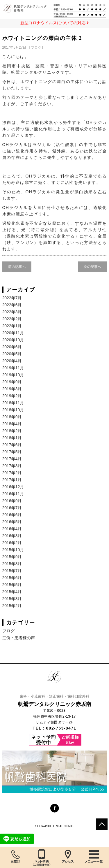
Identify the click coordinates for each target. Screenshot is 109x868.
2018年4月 (12, 424)
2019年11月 (13, 368)
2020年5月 (12, 354)
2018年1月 (12, 438)
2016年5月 (12, 522)
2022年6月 (12, 305)
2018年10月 (13, 410)
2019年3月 (12, 389)
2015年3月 (12, 599)
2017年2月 (12, 473)
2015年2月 (12, 606)
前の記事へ (17, 267)
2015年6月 (12, 578)
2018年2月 (12, 431)
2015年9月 (12, 557)
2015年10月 (13, 550)
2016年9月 (12, 501)
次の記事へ (92, 267)
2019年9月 (12, 382)
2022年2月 (12, 319)
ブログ (36, 48)
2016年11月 (13, 494)
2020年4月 (12, 361)
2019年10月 (13, 375)
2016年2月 (12, 543)
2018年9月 (12, 417)
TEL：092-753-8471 (54, 728)
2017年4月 (12, 459)
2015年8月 (12, 564)
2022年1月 (12, 326)
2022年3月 (12, 312)
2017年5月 (12, 452)
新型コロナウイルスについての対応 (54, 23)
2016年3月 (12, 536)
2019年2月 (12, 396)
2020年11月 (13, 333)
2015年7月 (12, 571)
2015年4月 (12, 592)
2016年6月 (12, 515)
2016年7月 (12, 508)
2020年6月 (12, 347)
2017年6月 (12, 445)
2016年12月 (13, 487)
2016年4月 (12, 529)
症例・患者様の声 (19, 638)
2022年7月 (12, 298)
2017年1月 (12, 480)
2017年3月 (12, 466)
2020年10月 (13, 340)
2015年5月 (12, 585)
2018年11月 (13, 403)
